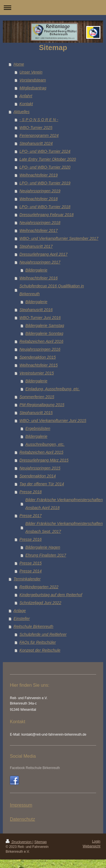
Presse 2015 (31, 563)
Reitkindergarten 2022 (39, 587)
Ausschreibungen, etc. (45, 444)
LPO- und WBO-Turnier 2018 (45, 207)
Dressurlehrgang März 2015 (44, 460)
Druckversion (19, 842)
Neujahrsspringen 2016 (40, 349)
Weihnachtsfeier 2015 (39, 365)
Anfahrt (26, 96)
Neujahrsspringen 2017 (40, 262)
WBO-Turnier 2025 (36, 128)
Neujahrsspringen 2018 (40, 223)
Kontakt (26, 104)
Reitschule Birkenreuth (33, 626)
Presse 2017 (31, 516)
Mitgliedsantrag (33, 88)
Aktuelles (22, 112)
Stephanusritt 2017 (36, 246)
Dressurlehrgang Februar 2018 (46, 215)
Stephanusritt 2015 (36, 413)
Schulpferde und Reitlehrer (43, 634)
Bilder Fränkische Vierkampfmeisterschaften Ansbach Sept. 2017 (64, 527)
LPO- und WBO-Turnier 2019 (45, 183)
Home (19, 64)
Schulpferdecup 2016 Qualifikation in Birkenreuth (52, 290)
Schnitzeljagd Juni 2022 (40, 603)
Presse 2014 (31, 571)
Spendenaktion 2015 (38, 357)
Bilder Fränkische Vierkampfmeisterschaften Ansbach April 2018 (64, 504)
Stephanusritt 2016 (36, 310)
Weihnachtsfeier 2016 (39, 278)
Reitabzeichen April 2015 (41, 452)
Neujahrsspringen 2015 (40, 468)
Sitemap (40, 842)
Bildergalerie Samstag (45, 326)
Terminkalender (27, 579)
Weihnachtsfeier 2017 (39, 231)
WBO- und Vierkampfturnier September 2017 (59, 238)
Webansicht (92, 846)
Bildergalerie (36, 270)
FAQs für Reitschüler (38, 642)
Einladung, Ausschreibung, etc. (53, 389)
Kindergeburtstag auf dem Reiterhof (51, 595)
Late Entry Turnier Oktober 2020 (48, 159)
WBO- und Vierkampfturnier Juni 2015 (53, 421)
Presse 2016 (31, 539)
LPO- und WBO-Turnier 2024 (45, 151)
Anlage (20, 611)
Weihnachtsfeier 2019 (39, 175)
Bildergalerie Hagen (43, 547)
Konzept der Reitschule (40, 650)
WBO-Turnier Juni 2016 (40, 318)
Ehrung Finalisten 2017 (46, 555)
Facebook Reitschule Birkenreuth (35, 768)
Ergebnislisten (38, 428)
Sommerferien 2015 (37, 397)
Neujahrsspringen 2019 (40, 191)
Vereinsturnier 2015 (37, 373)
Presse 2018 (31, 492)
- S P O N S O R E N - (39, 120)
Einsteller (22, 619)
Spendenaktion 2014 (38, 476)
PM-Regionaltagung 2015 (42, 405)
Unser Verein (31, 72)
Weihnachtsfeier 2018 (39, 199)
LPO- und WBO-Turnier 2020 (45, 167)
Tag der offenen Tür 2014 (42, 484)
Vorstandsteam (33, 80)
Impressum (21, 805)
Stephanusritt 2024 (36, 143)
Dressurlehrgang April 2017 (44, 254)
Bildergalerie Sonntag (44, 333)
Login (96, 841)
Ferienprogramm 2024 (39, 135)
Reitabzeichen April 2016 (41, 341)
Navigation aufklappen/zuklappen (53, 7)
